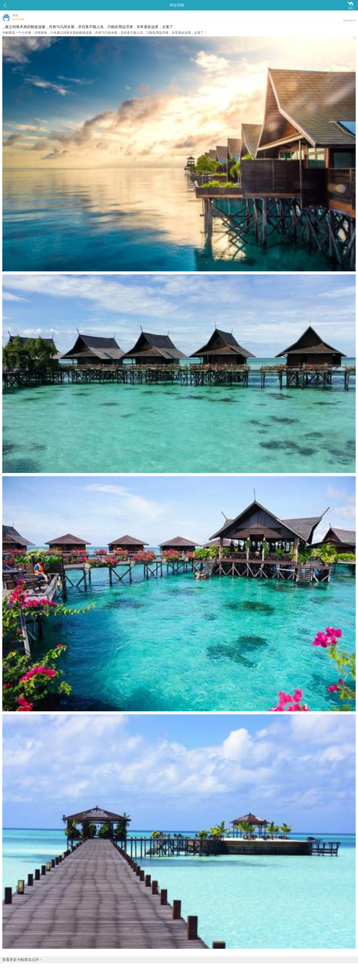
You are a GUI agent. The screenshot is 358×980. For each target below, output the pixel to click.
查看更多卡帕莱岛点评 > (22, 960)
